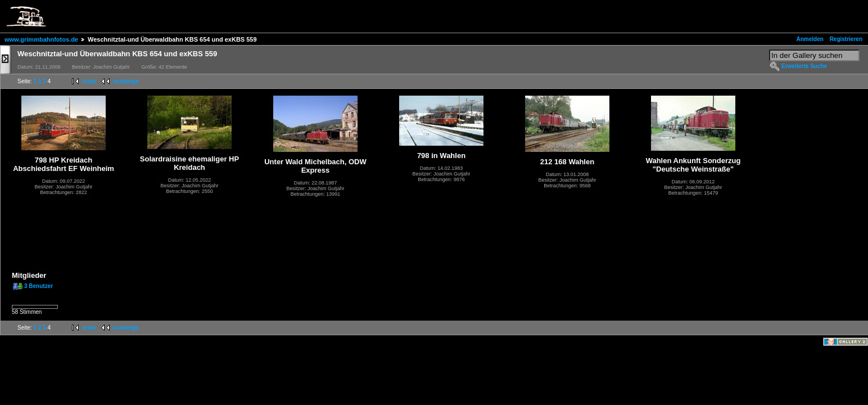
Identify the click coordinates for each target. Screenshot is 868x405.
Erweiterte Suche (804, 66)
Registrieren (846, 39)
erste (89, 81)
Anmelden (810, 39)
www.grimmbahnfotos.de (41, 39)
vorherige (126, 81)
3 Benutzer (39, 286)
